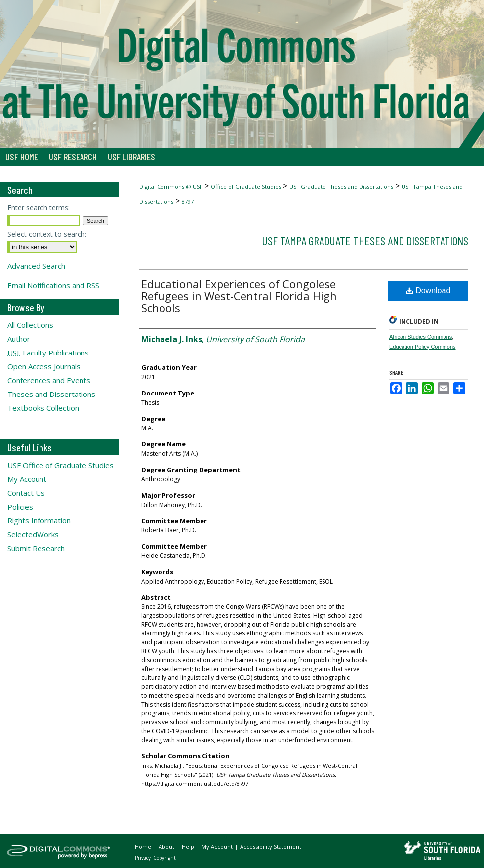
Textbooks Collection (43, 408)
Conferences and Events (49, 380)
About (167, 847)
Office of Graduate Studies (246, 186)
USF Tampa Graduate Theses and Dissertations (365, 241)
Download (428, 291)
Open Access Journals (44, 366)
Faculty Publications (48, 353)
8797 (188, 202)
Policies (20, 507)
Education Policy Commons (423, 347)
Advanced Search (36, 266)
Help (189, 847)
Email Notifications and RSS (53, 285)
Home (144, 847)
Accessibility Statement (271, 847)
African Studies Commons (421, 337)
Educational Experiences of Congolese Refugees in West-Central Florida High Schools (239, 296)
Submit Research (36, 548)
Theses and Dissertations (51, 394)
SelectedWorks (33, 534)
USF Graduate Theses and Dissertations (341, 186)
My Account (27, 479)
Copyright (164, 858)
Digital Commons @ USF (171, 186)
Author (19, 339)
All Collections (30, 325)
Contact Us (26, 493)
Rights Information (39, 520)
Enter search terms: (39, 208)
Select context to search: (47, 234)
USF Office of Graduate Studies (60, 465)
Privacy (143, 858)
